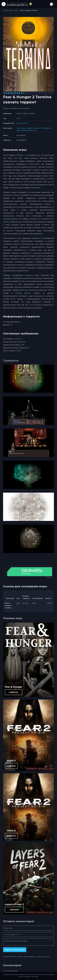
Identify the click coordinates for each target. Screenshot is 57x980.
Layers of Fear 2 (14, 904)
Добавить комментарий (15, 950)
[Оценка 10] (24, 93)
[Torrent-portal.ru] (20, 4)
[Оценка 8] (19, 93)
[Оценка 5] (13, 93)
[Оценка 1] (4, 93)
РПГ (41, 128)
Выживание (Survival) (28, 130)
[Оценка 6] (15, 93)
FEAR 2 (11, 761)
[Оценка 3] (9, 93)
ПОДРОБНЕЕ (14, 692)
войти (14, 957)
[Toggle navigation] (4, 4)
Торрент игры (8, 10)
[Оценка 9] (22, 93)
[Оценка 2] (7, 93)
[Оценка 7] (17, 93)
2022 (17, 10)
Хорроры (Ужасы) (32, 128)
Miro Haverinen (22, 123)
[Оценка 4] (11, 93)
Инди (23, 128)
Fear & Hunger (13, 687)
